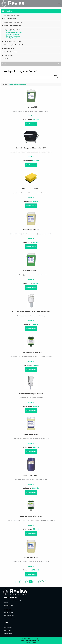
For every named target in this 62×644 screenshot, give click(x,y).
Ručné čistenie (11, 31)
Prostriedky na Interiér (9, 615)
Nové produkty (7, 630)
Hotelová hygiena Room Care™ (14, 45)
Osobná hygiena (9, 48)
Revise (33, 639)
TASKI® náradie (8, 55)
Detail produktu (31, 124)
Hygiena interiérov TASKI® (12, 15)
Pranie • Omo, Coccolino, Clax (13, 22)
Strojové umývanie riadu (14, 33)
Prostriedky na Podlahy (9, 618)
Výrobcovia (7, 625)
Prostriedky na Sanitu (9, 612)
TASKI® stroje (8, 59)
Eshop (5, 84)
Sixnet (35, 642)
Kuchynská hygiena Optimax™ (13, 41)
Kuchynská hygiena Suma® (12, 29)
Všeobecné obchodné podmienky (12, 600)
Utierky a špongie (12, 38)
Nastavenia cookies (9, 605)
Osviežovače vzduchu (11, 52)
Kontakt (6, 603)
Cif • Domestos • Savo (10, 19)
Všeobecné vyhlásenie (29, 641)
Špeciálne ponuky (8, 628)
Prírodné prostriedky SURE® (12, 26)
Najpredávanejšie (8, 633)
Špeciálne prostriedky (13, 36)
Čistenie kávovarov (12, 34)
